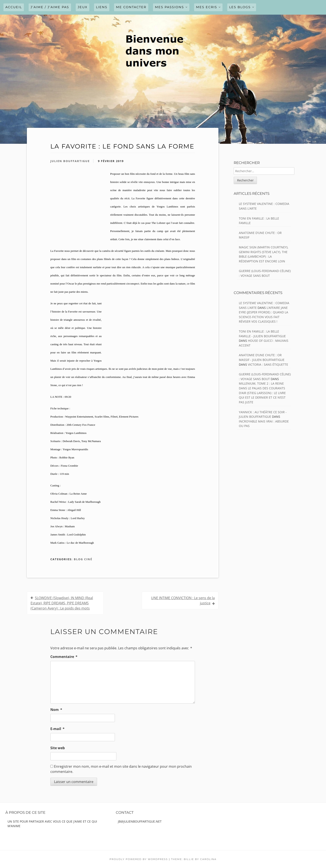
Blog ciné (83, 559)
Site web (58, 748)
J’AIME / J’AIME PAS (50, 7)
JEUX (83, 7)
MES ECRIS (207, 7)
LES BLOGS (240, 7)
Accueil (14, 7)
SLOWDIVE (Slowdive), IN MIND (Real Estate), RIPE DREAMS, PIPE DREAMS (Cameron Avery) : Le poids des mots (62, 603)
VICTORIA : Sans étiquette (268, 364)
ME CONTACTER (131, 7)
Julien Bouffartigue (70, 161)
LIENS (102, 7)
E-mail (57, 729)
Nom (56, 710)
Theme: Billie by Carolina (194, 859)
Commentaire (64, 657)
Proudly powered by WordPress (139, 859)
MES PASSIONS (169, 7)
